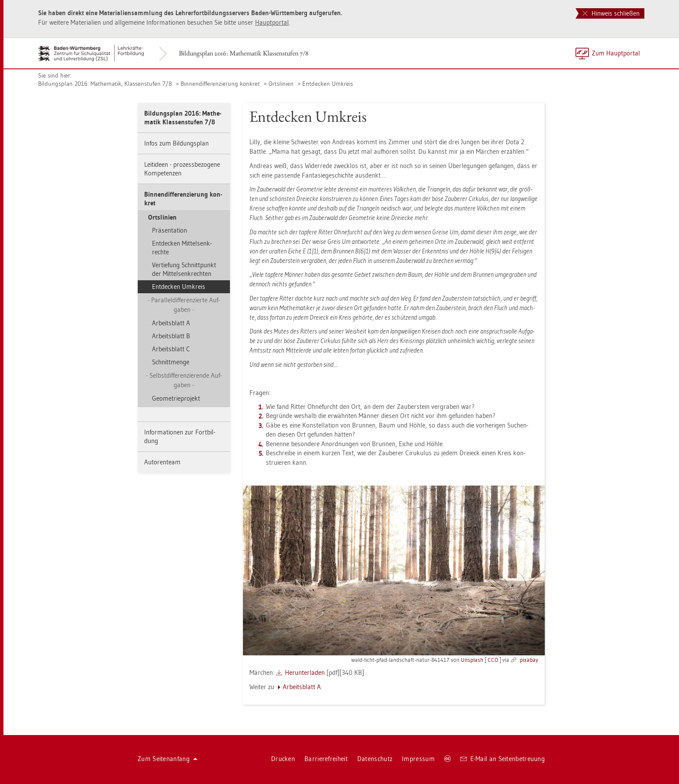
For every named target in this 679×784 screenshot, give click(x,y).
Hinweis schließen (611, 13)
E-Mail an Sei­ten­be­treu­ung (503, 759)
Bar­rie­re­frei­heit (326, 759)
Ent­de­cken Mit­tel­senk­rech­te (182, 248)
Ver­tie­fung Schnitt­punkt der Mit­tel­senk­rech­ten (184, 269)
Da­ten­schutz (375, 759)
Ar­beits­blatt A (171, 323)
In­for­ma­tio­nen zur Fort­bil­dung (180, 436)
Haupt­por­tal (272, 22)
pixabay (529, 660)
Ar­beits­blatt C (171, 349)
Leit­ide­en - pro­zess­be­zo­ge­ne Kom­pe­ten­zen (182, 169)
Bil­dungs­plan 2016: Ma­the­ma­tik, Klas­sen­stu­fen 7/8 (105, 84)
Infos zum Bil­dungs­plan (176, 143)
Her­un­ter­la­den (305, 672)
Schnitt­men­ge (171, 362)
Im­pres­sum (418, 759)
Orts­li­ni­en (281, 84)
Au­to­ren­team (162, 462)
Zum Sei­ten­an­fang (168, 759)
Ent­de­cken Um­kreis (328, 84)
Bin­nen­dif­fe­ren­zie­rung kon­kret (220, 84)
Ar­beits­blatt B (171, 336)
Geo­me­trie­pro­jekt (176, 398)
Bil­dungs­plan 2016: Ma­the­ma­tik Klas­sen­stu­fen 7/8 (244, 53)
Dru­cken (283, 759)
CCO (493, 660)
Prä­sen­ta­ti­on (170, 230)
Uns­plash (472, 660)
